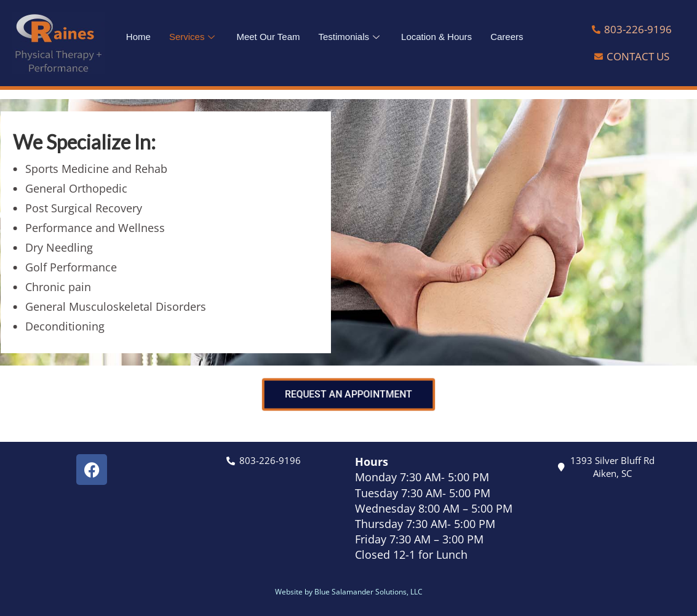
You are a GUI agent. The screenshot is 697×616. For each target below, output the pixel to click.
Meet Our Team (268, 37)
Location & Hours (436, 37)
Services (194, 37)
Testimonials (351, 37)
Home (138, 37)
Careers (507, 37)
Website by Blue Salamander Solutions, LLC (349, 592)
